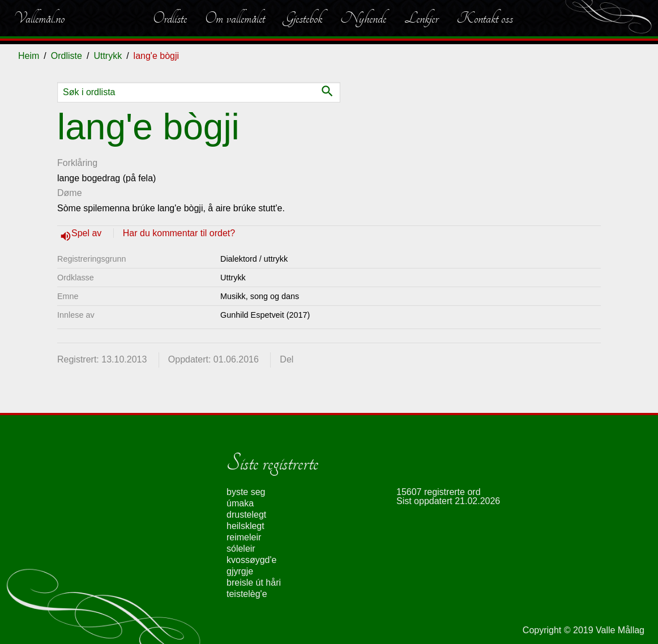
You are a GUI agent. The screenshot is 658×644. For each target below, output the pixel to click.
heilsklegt (245, 526)
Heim (29, 56)
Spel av (88, 233)
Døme (70, 193)
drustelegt (246, 515)
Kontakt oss (485, 18)
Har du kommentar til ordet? (179, 233)
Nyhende (363, 18)
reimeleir (244, 537)
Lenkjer (421, 18)
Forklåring (77, 163)
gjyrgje (240, 571)
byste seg (246, 492)
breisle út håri (254, 583)
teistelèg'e (247, 594)
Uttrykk (108, 56)
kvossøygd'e (251, 560)
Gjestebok (303, 18)
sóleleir (241, 549)
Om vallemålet (235, 18)
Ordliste (170, 18)
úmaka (240, 503)
